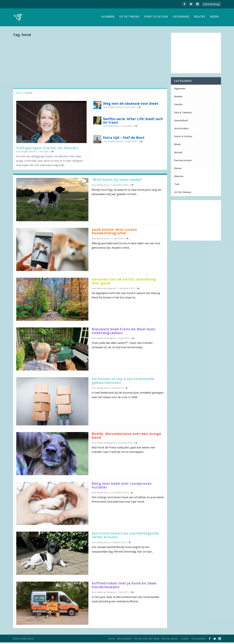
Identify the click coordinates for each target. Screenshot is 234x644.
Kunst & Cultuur (156, 18)
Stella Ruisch (114, 128)
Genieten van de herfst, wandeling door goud (124, 283)
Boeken (178, 98)
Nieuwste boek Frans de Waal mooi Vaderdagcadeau (124, 333)
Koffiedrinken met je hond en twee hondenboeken (124, 587)
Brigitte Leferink (29, 153)
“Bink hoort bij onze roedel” (117, 181)
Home (111, 640)
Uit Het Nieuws (129, 18)
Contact (185, 640)
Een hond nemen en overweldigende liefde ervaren (125, 537)
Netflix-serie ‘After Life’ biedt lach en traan (133, 122)
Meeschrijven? (124, 640)
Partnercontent (183, 162)
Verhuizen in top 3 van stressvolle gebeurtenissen (123, 382)
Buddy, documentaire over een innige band (126, 437)
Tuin (177, 186)
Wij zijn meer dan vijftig (147, 640)
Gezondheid (181, 18)
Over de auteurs (170, 640)
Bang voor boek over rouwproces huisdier (122, 487)
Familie (178, 106)
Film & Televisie (183, 114)
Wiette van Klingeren (106, 290)
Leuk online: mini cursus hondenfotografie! (114, 233)
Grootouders (181, 130)
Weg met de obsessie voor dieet (131, 105)
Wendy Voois (103, 187)
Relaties (200, 18)
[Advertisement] (90, 64)
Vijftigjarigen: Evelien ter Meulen (47, 150)
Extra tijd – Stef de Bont (124, 139)
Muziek (178, 154)
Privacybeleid (198, 640)
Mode (177, 146)
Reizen (214, 18)
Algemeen (108, 18)
